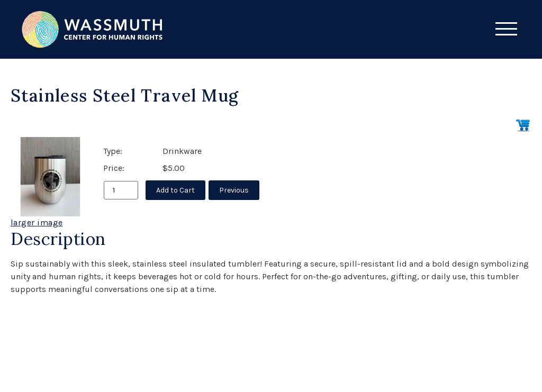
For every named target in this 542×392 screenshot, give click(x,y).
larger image (37, 222)
